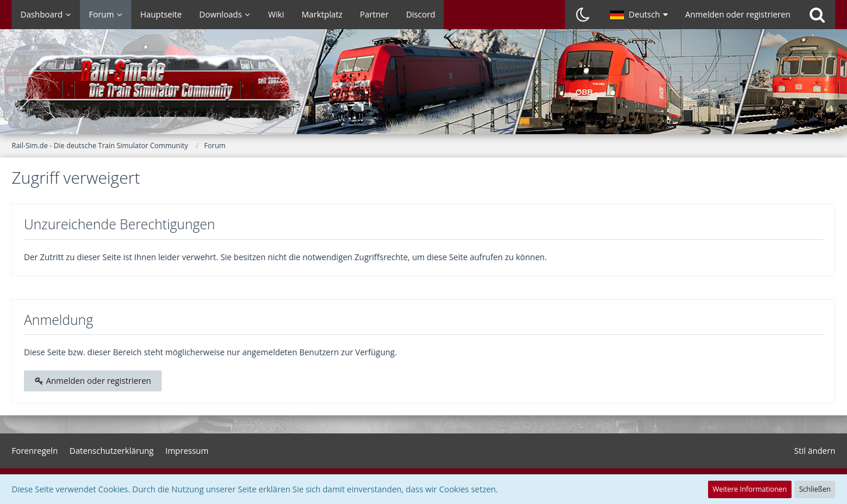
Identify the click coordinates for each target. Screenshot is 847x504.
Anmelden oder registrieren (738, 14)
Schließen (815, 489)
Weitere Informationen (750, 489)
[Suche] (817, 15)
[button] (639, 15)
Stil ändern (815, 451)
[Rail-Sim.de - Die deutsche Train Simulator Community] (423, 87)
